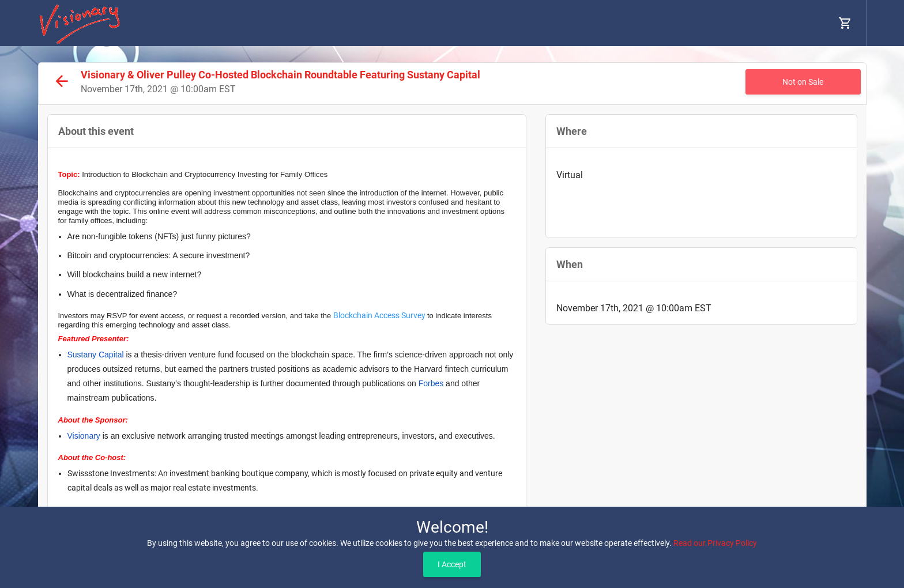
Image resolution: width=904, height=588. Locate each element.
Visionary (84, 436)
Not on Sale (803, 82)
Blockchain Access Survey (379, 315)
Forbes (431, 383)
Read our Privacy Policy (715, 543)
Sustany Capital (96, 355)
